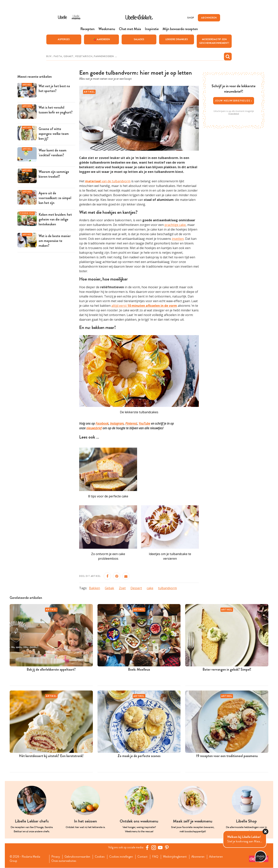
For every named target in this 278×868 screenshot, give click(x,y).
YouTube (144, 423)
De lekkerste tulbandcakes (139, 412)
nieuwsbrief (94, 428)
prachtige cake (175, 225)
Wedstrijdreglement (179, 857)
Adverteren (221, 857)
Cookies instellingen (123, 857)
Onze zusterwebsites (64, 861)
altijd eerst (144, 306)
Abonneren (202, 857)
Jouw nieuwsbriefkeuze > (234, 100)
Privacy (56, 857)
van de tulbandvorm (108, 181)
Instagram (117, 423)
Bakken (95, 588)
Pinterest (131, 423)
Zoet (122, 588)
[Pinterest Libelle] (167, 848)
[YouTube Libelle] (161, 848)
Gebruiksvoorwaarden (78, 857)
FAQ (159, 857)
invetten (178, 239)
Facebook (102, 423)
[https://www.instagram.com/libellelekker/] (154, 848)
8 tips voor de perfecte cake (108, 496)
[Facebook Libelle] (148, 848)
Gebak (109, 588)
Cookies (101, 857)
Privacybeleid (234, 113)
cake (150, 588)
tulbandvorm (167, 588)
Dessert (136, 588)
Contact (145, 857)
